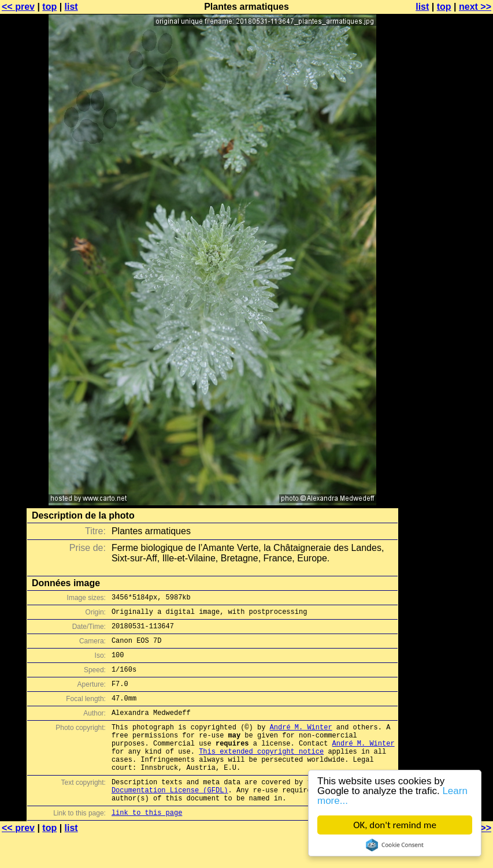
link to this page (147, 845)
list (71, 7)
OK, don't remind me (395, 825)
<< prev (18, 7)
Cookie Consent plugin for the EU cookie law (395, 845)
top (49, 7)
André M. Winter (301, 744)
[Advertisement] (446, 286)
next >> (475, 7)
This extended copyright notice (261, 774)
